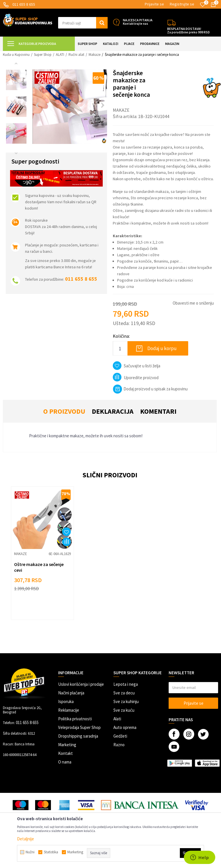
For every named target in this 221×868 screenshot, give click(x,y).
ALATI (60, 55)
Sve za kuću (124, 710)
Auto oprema (125, 727)
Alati (117, 719)
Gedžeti (120, 736)
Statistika (51, 852)
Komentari (158, 411)
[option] (16, 80)
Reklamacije (69, 710)
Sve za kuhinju (126, 701)
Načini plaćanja (71, 693)
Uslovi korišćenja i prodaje (81, 684)
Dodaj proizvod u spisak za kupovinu (150, 389)
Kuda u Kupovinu (16, 55)
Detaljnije (25, 839)
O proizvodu (64, 411)
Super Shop (43, 55)
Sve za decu (124, 693)
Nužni (30, 852)
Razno (119, 745)
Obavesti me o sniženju (193, 303)
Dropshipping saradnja (78, 736)
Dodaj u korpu (162, 348)
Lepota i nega (126, 684)
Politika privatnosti (75, 719)
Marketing (67, 745)
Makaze (95, 55)
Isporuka (66, 701)
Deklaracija (113, 411)
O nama (65, 762)
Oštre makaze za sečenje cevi (39, 567)
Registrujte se (182, 4)
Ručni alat (76, 55)
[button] (83, 23)
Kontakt (65, 753)
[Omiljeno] (203, 5)
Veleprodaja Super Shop (79, 727)
